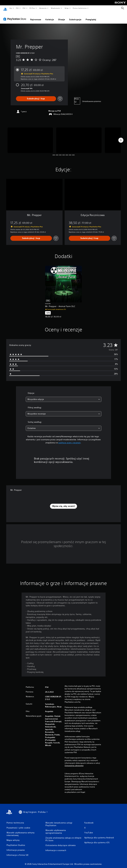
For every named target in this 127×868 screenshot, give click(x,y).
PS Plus (32, 8)
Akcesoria (43, 8)
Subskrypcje (75, 17)
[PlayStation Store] (15, 16)
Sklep (67, 8)
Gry (11, 8)
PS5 (17, 8)
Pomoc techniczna (79, 8)
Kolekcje (50, 17)
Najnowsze (36, 17)
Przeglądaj (91, 17)
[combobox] (64, 397)
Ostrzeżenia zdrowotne (74, 763)
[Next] (121, 137)
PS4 (24, 8)
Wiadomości (55, 8)
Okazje (62, 17)
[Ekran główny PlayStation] (5, 8)
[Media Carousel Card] (30, 137)
